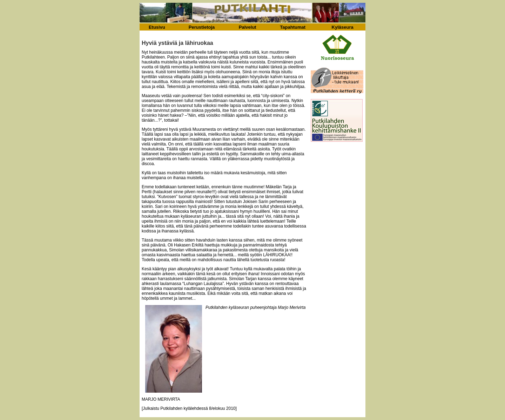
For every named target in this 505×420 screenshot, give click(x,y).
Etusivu (157, 27)
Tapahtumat (293, 27)
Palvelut (248, 27)
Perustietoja (202, 27)
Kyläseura (343, 27)
